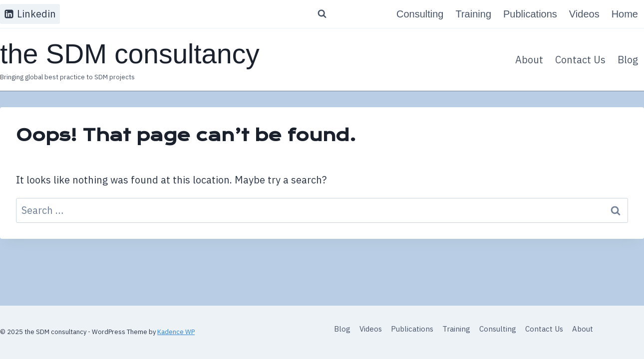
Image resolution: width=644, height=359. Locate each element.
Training (473, 14)
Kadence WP (176, 332)
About (529, 60)
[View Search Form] (322, 14)
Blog (628, 60)
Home (625, 14)
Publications (530, 14)
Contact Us (580, 60)
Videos (584, 14)
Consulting (420, 14)
